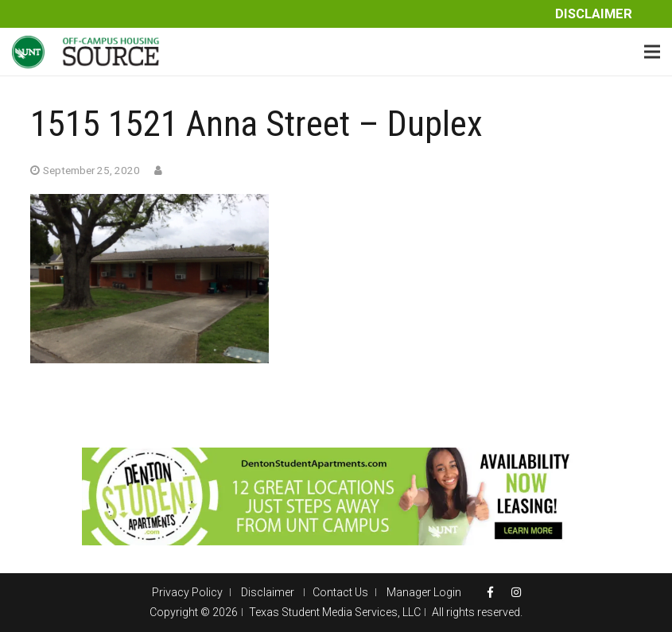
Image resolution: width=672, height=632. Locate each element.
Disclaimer (594, 14)
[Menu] (652, 52)
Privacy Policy (187, 592)
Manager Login (424, 592)
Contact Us (340, 592)
